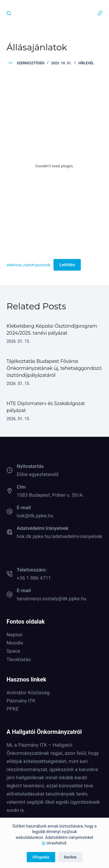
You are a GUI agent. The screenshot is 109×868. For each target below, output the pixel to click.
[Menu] (100, 13)
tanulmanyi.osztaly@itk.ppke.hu (52, 599)
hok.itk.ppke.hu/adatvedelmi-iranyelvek (60, 536)
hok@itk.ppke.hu (35, 516)
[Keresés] (9, 13)
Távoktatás (19, 659)
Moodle (15, 643)
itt (43, 843)
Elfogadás (41, 857)
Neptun (15, 635)
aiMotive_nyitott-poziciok (28, 265)
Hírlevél (86, 63)
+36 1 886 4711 (34, 578)
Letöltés (67, 265)
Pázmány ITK (21, 701)
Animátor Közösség (28, 693)
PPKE (13, 709)
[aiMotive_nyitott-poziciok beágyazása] (55, 166)
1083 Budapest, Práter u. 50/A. (50, 495)
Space (14, 651)
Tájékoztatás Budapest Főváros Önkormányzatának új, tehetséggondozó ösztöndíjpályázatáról (54, 368)
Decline (70, 857)
